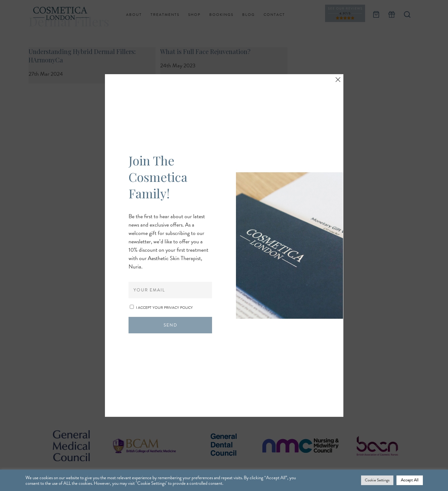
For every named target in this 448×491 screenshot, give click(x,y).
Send (170, 325)
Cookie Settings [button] (377, 480)
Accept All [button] (410, 480)
